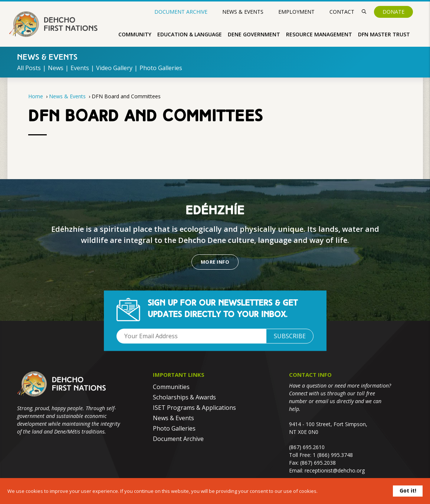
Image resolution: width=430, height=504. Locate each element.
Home (36, 96)
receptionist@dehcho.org (335, 470)
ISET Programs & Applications (194, 408)
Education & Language (190, 34)
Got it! (408, 490)
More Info (215, 262)
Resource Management (319, 34)
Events (80, 68)
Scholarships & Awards (184, 397)
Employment (296, 12)
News (56, 68)
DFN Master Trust (384, 34)
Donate (393, 12)
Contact (342, 12)
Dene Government (254, 34)
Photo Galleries (161, 68)
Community (135, 34)
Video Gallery (114, 68)
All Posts (29, 68)
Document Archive (181, 12)
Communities (171, 387)
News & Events (243, 12)
